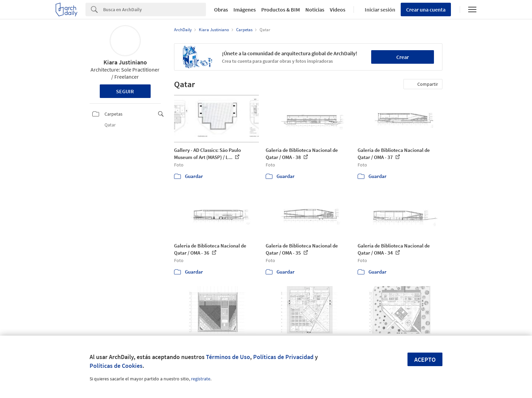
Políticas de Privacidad (283, 357)
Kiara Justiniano (125, 62)
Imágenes (245, 9)
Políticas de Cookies (116, 366)
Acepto (425, 360)
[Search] (155, 9)
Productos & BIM (281, 9)
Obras (221, 9)
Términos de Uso (228, 357)
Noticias (315, 9)
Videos (338, 9)
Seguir (125, 91)
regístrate (201, 379)
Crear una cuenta (426, 9)
